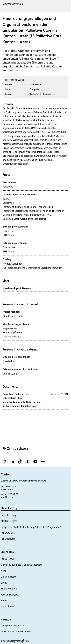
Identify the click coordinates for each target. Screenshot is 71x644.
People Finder (7, 559)
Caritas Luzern (10, 231)
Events (4, 583)
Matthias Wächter (12, 337)
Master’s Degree (9, 521)
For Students (7, 533)
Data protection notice (12, 625)
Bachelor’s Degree (10, 515)
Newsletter (6, 620)
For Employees (8, 539)
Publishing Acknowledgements (16, 632)
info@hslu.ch (7, 497)
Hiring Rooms (8, 606)
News (4, 571)
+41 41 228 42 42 (10, 494)
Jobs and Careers (9, 595)
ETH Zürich (8, 235)
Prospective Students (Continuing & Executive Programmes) (31, 527)
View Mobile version (13, 4)
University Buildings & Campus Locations (22, 565)
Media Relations (9, 589)
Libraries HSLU (8, 577)
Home (4, 600)
